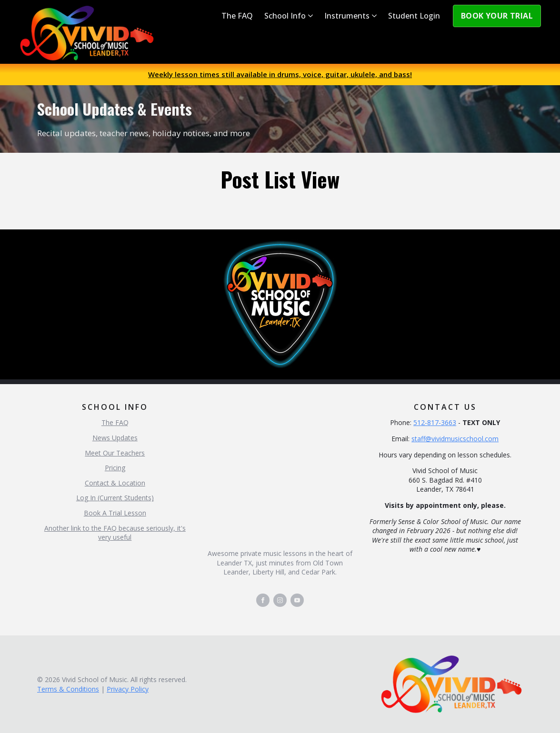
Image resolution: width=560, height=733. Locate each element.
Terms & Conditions (68, 689)
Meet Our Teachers (115, 453)
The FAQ (237, 16)
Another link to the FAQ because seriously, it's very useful (115, 533)
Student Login (414, 16)
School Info (285, 16)
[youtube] (297, 600)
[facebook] (263, 600)
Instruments (347, 16)
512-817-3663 (435, 422)
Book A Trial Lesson (115, 513)
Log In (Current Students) (115, 498)
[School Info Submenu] (312, 16)
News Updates (115, 438)
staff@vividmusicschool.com (455, 439)
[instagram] (280, 600)
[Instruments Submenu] (376, 16)
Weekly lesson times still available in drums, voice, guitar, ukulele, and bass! (280, 74)
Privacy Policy (128, 689)
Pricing (115, 468)
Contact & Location (115, 483)
